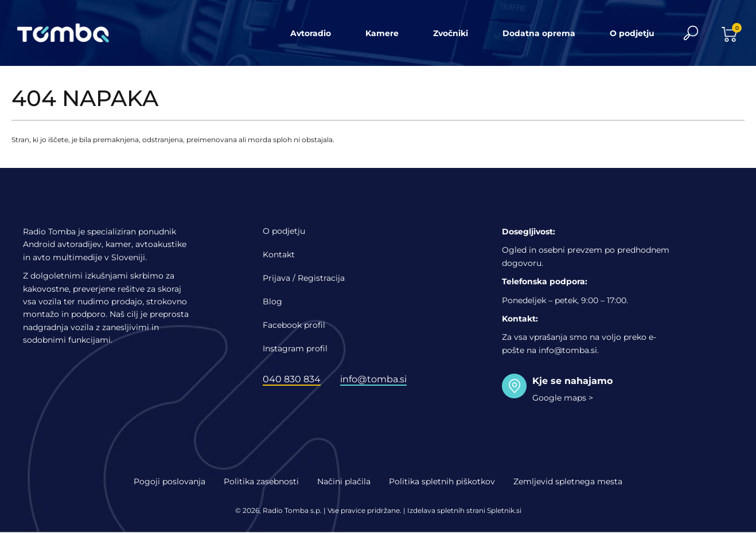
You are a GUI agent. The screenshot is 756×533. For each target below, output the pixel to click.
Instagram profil (295, 348)
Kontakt (279, 254)
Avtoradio (311, 33)
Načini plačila (344, 481)
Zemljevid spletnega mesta (568, 481)
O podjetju (632, 33)
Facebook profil (294, 325)
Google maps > (563, 398)
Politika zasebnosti (261, 481)
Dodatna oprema (539, 33)
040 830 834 (292, 379)
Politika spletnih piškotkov (442, 481)
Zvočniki (451, 33)
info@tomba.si (373, 379)
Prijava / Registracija (304, 278)
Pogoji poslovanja (169, 481)
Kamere (382, 33)
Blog (272, 301)
